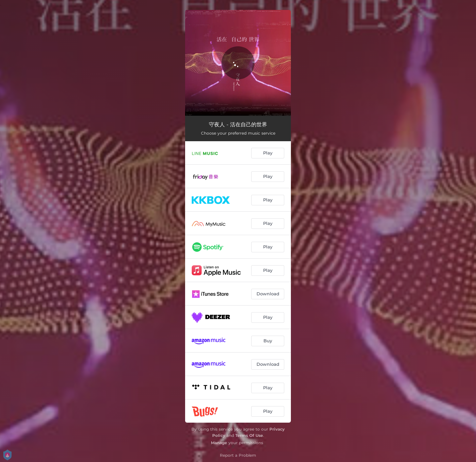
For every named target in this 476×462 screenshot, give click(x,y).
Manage (219, 443)
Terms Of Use (249, 435)
